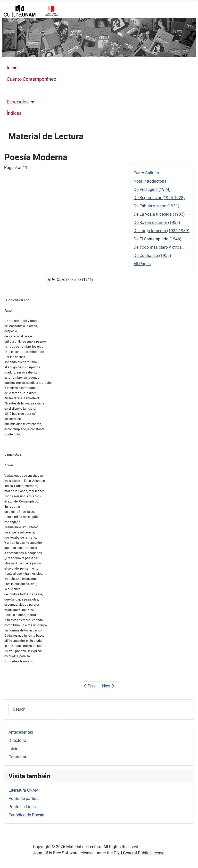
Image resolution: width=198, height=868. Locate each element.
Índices (14, 113)
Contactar (17, 757)
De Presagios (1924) (152, 189)
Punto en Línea (22, 807)
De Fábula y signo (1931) (156, 206)
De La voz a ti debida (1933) (159, 214)
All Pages (142, 264)
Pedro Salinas (146, 173)
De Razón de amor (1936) (157, 222)
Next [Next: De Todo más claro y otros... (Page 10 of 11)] (108, 686)
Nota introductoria (150, 181)
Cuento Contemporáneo (31, 79)
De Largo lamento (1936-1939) (162, 231)
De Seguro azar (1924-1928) (159, 198)
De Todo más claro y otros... (159, 247)
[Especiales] (32, 102)
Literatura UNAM (24, 790)
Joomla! (40, 853)
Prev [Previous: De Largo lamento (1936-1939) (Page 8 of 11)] (90, 686)
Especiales (18, 102)
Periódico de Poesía (26, 815)
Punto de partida (24, 798)
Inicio (12, 68)
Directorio (17, 740)
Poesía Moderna (23, 91)
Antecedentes (21, 732)
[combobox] (34, 709)
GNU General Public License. (139, 853)
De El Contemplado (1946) (158, 239)
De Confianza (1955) (152, 255)
